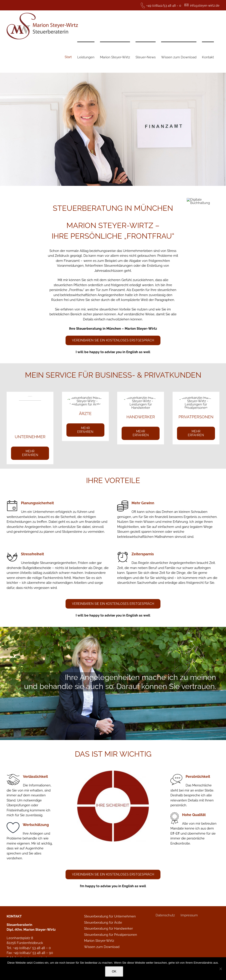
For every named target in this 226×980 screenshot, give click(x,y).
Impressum (189, 915)
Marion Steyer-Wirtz (99, 941)
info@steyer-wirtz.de (205, 6)
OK (114, 971)
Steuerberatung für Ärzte (103, 923)
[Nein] (220, 969)
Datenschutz (165, 915)
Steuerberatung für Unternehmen (110, 916)
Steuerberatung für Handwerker (108, 929)
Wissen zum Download (102, 947)
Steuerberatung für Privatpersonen (111, 935)
